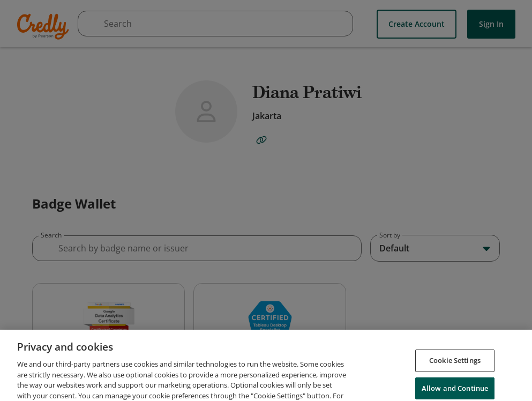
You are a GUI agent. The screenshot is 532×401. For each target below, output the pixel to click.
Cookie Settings (455, 374)
